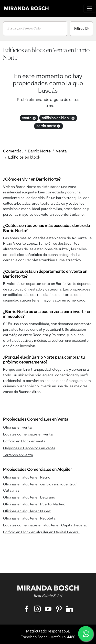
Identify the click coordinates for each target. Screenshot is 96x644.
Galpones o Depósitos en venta (29, 448)
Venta (61, 151)
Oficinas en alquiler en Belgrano (29, 497)
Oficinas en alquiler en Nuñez (27, 511)
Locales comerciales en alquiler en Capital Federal (45, 525)
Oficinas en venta (17, 428)
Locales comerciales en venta (28, 434)
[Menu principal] (90, 8)
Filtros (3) (81, 29)
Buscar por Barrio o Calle (24, 29)
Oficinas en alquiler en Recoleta (29, 518)
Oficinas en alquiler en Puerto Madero (34, 504)
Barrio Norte (39, 151)
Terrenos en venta (18, 455)
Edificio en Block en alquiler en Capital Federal (41, 532)
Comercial (13, 151)
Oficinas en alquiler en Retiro (27, 477)
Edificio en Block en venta (24, 441)
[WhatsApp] (86, 634)
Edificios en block (24, 158)
